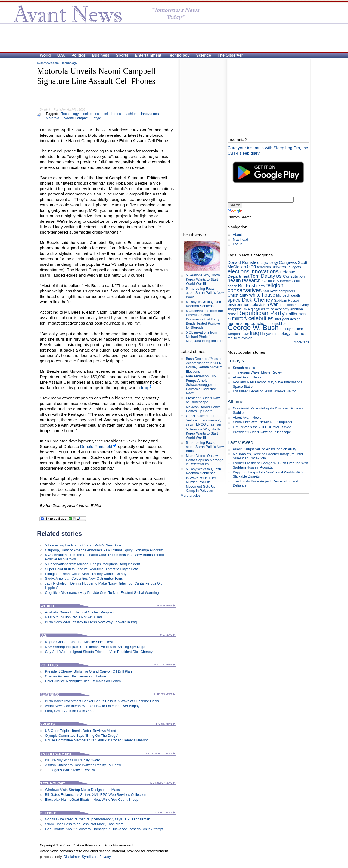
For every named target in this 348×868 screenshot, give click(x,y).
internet (298, 333)
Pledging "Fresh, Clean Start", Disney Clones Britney (86, 574)
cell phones (112, 114)
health (234, 280)
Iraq (145, 388)
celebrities (91, 114)
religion (275, 285)
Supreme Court (288, 281)
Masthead (240, 239)
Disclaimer (72, 857)
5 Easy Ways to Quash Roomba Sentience (203, 304)
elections (239, 271)
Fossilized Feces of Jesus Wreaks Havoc (264, 391)
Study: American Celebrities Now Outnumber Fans (84, 578)
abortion (297, 309)
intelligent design (287, 319)
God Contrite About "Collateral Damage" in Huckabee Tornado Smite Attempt (104, 829)
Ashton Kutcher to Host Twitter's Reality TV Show (83, 765)
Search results (244, 368)
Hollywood (268, 334)
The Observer (230, 55)
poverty (303, 305)
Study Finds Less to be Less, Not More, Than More (84, 824)
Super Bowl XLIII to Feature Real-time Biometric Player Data (91, 569)
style (97, 118)
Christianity (238, 295)
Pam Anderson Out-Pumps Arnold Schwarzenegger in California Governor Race (201, 384)
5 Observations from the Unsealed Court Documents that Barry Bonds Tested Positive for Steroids (204, 319)
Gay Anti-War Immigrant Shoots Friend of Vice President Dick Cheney (99, 652)
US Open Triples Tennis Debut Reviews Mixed (80, 731)
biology (284, 333)
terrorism (264, 267)
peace (232, 286)
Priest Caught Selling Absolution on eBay (264, 449)
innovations (150, 114)
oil (229, 319)
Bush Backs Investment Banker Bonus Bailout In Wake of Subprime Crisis (102, 701)
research (251, 280)
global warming (262, 309)
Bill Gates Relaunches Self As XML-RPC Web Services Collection (95, 795)
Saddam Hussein (287, 300)
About (237, 235)
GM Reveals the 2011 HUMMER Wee (262, 427)
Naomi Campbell (77, 118)
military (240, 319)
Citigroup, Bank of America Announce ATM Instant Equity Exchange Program (104, 550)
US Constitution (290, 276)
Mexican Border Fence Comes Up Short (203, 409)
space (234, 300)
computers (287, 291)
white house (262, 295)
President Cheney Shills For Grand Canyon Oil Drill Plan (88, 671)
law (246, 333)
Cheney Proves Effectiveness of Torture (75, 676)
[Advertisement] (171, 38)
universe (280, 267)
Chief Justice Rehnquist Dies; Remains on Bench (83, 681)
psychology (269, 263)
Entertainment (148, 55)
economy (282, 309)
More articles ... (192, 495)
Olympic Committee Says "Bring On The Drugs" (82, 736)
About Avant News (247, 377)
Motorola (52, 118)
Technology (179, 55)
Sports (122, 55)
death (296, 295)
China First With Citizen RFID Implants (262, 422)
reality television (240, 338)
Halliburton (296, 314)
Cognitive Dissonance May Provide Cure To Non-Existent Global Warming (102, 593)
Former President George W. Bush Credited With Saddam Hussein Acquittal (270, 465)
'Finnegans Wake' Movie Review (70, 770)
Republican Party (261, 313)
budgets (295, 267)
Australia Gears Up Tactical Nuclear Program (79, 612)
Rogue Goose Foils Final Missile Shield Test (79, 642)
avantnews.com (48, 63)
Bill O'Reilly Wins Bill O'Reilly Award (72, 760)
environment (239, 305)
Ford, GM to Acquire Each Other (70, 711)
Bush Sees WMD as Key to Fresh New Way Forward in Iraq (91, 622)
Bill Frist (247, 286)
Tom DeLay (263, 276)
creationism (288, 305)
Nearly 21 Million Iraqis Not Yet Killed (73, 617)
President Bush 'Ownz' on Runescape (203, 400)
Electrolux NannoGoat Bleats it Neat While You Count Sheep (92, 800)
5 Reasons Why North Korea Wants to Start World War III (203, 279)
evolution (269, 281)
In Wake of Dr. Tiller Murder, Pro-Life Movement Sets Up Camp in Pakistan (201, 484)
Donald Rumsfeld (96, 446)
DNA (246, 309)
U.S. (61, 55)
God (251, 267)
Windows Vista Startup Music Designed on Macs (82, 790)
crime (232, 314)
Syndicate (90, 857)
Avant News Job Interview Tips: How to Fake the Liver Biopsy (92, 706)
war (274, 304)
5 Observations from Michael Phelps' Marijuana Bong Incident (92, 564)
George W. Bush (253, 328)
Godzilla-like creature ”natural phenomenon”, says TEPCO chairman (97, 819)
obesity (285, 329)
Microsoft (283, 295)
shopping (235, 309)
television (260, 305)
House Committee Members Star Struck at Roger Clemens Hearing (97, 740)
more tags (301, 342)
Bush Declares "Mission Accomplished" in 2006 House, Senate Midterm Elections (204, 365)
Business (101, 55)
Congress (288, 262)
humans (235, 323)
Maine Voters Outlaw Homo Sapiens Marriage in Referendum (204, 460)
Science (204, 55)
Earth (261, 286)
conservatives (245, 290)
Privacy (105, 857)
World (45, 55)
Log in (237, 244)
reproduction (255, 323)
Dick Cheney (257, 300)
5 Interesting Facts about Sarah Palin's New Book (83, 545)
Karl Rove (270, 291)
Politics (78, 55)
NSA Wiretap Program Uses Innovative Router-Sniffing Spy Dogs (95, 647)
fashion (131, 114)
